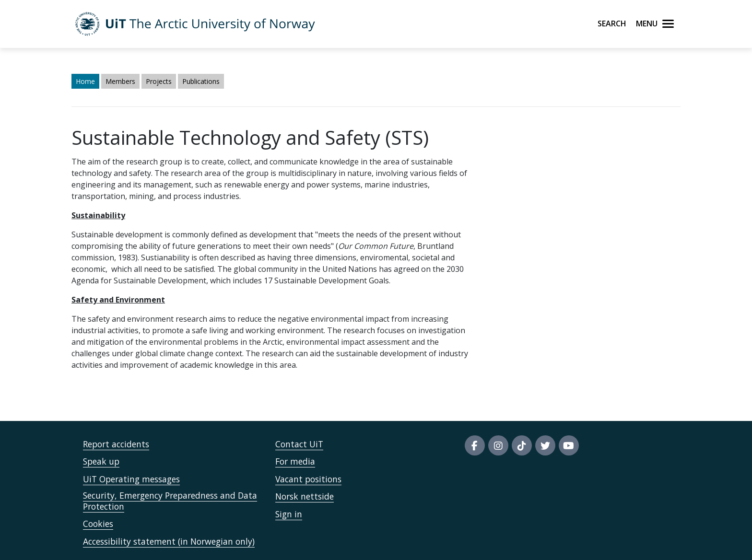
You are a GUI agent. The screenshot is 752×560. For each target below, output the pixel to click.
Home (85, 81)
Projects (159, 81)
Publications (201, 81)
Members (120, 81)
